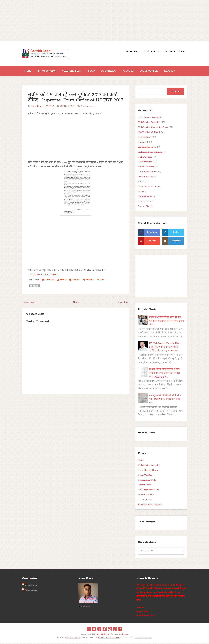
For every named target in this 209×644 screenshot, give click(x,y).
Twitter (62, 281)
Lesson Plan (144, 207)
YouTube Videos (146, 496)
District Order (145, 138)
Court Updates (145, 163)
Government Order (147, 173)
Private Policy (174, 52)
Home (29, 72)
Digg (101, 281)
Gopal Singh (31, 586)
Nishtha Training (146, 168)
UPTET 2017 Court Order (42, 276)
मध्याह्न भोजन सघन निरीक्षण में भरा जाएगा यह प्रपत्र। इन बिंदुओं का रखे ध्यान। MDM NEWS (164, 374)
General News (145, 198)
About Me (128, 52)
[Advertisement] (105, 20)
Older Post (123, 303)
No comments (88, 107)
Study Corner (156, 72)
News (95, 72)
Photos (142, 183)
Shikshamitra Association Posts (153, 128)
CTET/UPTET (67, 107)
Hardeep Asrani (73, 639)
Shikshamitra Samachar (149, 124)
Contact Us (150, 52)
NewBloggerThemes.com (109, 639)
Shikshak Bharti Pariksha (150, 153)
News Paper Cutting (148, 188)
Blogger (125, 635)
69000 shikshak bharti (149, 133)
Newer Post (28, 303)
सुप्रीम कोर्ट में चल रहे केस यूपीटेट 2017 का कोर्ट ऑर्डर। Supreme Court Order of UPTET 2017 (75, 99)
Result (141, 193)
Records (178, 72)
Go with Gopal (103, 635)
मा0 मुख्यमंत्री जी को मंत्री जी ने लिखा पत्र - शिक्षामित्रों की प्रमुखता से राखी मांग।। (165, 400)
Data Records (145, 203)
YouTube (134, 72)
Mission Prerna (145, 178)
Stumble (89, 281)
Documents (114, 72)
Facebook (48, 281)
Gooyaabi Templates (143, 639)
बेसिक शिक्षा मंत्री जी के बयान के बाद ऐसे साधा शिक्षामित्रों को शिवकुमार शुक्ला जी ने (167, 322)
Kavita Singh (31, 591)
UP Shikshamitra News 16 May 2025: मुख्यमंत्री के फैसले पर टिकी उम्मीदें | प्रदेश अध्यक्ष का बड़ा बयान (164, 348)
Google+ (75, 281)
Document (143, 143)
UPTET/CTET (145, 501)
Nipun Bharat (49, 72)
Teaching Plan (75, 72)
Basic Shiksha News (148, 119)
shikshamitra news (147, 148)
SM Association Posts (149, 491)
